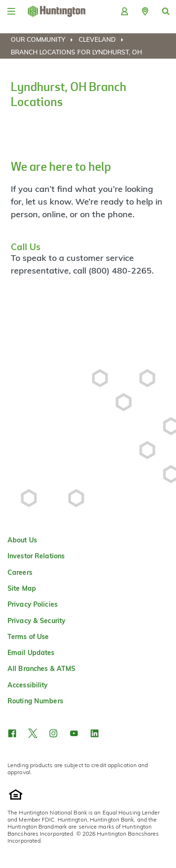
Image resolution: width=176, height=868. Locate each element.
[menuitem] (44, 39)
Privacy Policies (33, 604)
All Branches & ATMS (41, 669)
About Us (22, 540)
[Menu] (11, 11)
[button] (145, 11)
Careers (20, 572)
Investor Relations (36, 556)
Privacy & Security (37, 621)
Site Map (22, 588)
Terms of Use (28, 637)
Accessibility (28, 685)
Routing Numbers (35, 701)
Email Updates (31, 653)
